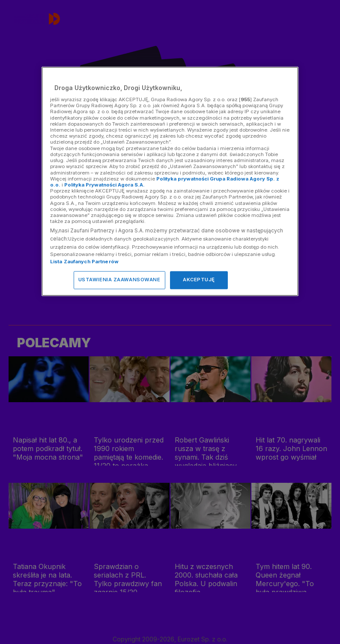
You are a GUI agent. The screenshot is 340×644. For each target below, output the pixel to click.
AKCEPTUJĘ (199, 280)
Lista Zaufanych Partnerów (84, 262)
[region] (170, 182)
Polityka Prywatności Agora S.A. (104, 185)
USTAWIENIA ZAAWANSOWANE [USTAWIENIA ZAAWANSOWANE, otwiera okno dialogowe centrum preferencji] (119, 280)
